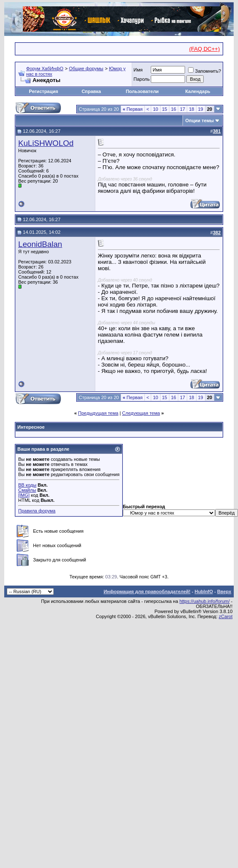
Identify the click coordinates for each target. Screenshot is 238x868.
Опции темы (200, 120)
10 (155, 109)
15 (165, 109)
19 (201, 109)
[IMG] (24, 495)
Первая (133, 109)
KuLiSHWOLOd (46, 143)
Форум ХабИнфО (45, 68)
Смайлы (27, 490)
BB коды (27, 485)
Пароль (141, 79)
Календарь (198, 91)
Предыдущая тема (98, 413)
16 (174, 109)
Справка (91, 91)
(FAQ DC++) (205, 49)
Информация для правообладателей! (147, 591)
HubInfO (203, 591)
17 (183, 109)
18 (191, 109)
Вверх (224, 591)
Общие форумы (86, 68)
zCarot (226, 616)
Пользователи (142, 91)
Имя (138, 70)
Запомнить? (205, 71)
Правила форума (37, 511)
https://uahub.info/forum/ (205, 601)
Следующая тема (141, 413)
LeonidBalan (40, 244)
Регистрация (43, 91)
